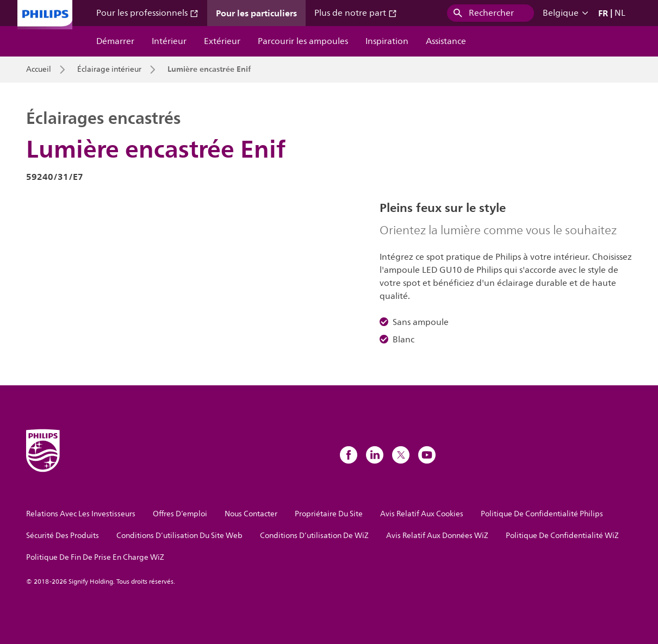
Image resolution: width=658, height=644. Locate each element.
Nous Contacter (251, 514)
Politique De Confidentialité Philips (542, 514)
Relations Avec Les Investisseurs (81, 514)
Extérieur (222, 41)
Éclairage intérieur (109, 70)
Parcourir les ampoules (303, 41)
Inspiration (387, 41)
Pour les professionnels (147, 13)
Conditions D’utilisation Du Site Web (179, 536)
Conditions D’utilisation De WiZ (314, 536)
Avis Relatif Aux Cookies (422, 514)
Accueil (39, 70)
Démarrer (115, 41)
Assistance (446, 41)
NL (620, 13)
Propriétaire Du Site (329, 514)
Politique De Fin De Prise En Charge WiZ (95, 557)
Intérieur (169, 41)
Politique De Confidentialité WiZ (562, 536)
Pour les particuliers (256, 13)
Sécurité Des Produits (63, 536)
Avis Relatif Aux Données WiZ (437, 536)
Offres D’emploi (180, 514)
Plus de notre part (356, 13)
